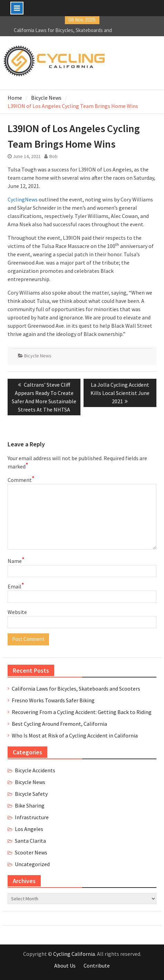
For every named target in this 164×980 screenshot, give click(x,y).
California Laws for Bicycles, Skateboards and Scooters (76, 689)
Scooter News (31, 852)
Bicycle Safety (31, 794)
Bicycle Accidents (35, 770)
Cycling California (74, 954)
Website (17, 612)
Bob (54, 156)
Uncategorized (32, 864)
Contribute (97, 966)
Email (16, 586)
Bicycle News (38, 356)
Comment (21, 479)
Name (16, 561)
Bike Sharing (30, 805)
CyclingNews (23, 199)
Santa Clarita (30, 841)
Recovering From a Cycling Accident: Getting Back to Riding (82, 712)
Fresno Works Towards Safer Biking (53, 700)
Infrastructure (32, 817)
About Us (65, 966)
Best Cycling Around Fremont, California (59, 724)
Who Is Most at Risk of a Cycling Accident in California (75, 735)
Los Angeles (29, 829)
